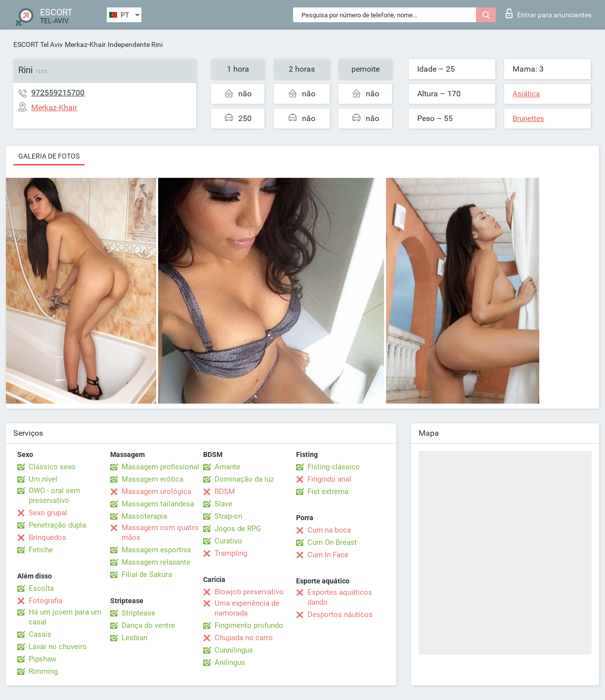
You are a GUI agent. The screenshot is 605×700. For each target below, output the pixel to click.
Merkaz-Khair (85, 44)
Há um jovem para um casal (65, 617)
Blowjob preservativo (249, 592)
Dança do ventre (148, 625)
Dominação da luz (244, 479)
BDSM (225, 492)
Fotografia (45, 601)
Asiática (526, 94)
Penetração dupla (57, 525)
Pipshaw (43, 659)
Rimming (43, 671)
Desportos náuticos (340, 615)
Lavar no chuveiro (58, 647)
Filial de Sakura (147, 575)
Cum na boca (329, 530)
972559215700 (58, 93)
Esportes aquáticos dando (340, 597)
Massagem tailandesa (158, 504)
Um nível (43, 479)
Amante (227, 467)
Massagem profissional (160, 467)
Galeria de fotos (49, 156)
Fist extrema (328, 492)
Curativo (228, 541)
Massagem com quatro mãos (160, 533)
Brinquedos (47, 537)
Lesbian (134, 638)
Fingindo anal (329, 479)
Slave (223, 504)
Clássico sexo (52, 467)
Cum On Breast (332, 542)
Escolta (41, 588)
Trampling (231, 553)
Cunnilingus (234, 650)
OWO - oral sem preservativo (54, 495)
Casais (40, 634)
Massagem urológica (156, 492)
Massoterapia (144, 516)
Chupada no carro (244, 638)
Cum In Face (328, 555)
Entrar (549, 13)
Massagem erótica (152, 479)
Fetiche (41, 550)
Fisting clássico (334, 467)
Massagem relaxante (156, 562)
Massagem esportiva (156, 550)
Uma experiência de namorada (247, 608)
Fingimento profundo (249, 625)
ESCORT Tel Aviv (38, 44)
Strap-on (228, 516)
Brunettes (528, 119)
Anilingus (230, 662)
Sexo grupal (48, 513)
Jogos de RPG (238, 529)
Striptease (138, 613)
